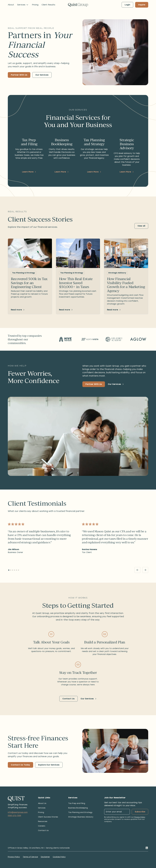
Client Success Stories (48, 817)
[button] (23, 5)
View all (141, 226)
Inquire (142, 5)
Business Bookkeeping (78, 808)
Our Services (42, 75)
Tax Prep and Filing (77, 803)
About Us (42, 803)
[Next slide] (145, 570)
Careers (42, 826)
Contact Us (68, 699)
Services (42, 808)
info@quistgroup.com (18, 812)
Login (127, 5)
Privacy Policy (140, 817)
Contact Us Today (20, 765)
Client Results (48, 5)
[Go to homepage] (78, 5)
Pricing (35, 5)
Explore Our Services (49, 765)
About (11, 5)
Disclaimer (45, 857)
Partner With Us (19, 75)
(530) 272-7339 (14, 816)
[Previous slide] (137, 570)
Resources (43, 821)
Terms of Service (30, 857)
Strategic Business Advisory (81, 817)
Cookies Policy (59, 857)
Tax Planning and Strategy (80, 812)
